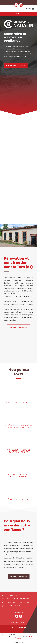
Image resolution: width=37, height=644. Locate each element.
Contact (19, 14)
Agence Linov (19, 637)
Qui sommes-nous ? (16, 65)
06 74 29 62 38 (19, 628)
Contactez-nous (19, 328)
